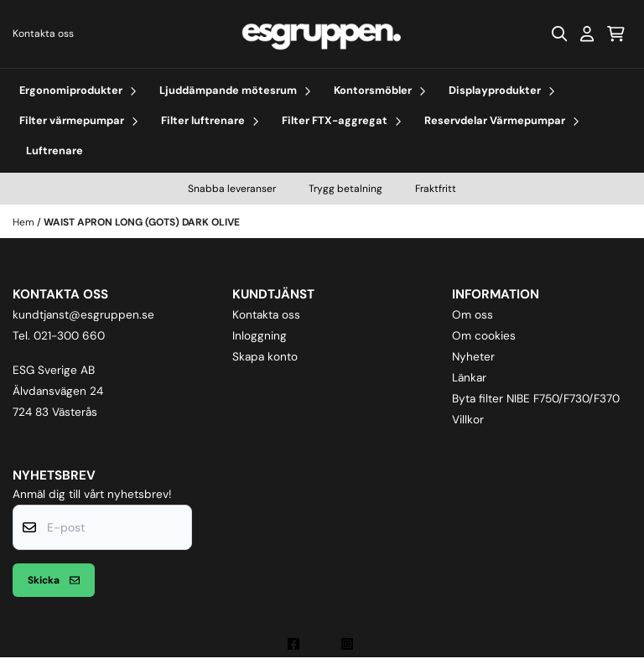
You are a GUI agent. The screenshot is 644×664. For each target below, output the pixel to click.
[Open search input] (559, 34)
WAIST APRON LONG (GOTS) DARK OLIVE (142, 222)
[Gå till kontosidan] (587, 34)
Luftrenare (55, 150)
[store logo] (322, 34)
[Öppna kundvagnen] (616, 34)
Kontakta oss (43, 34)
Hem (25, 222)
